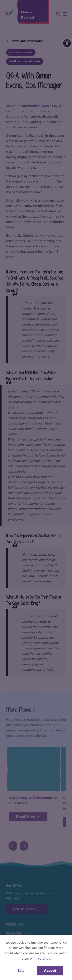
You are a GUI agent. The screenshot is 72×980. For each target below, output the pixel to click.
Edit (21, 971)
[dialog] (36, 490)
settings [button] (44, 959)
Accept (50, 971)
